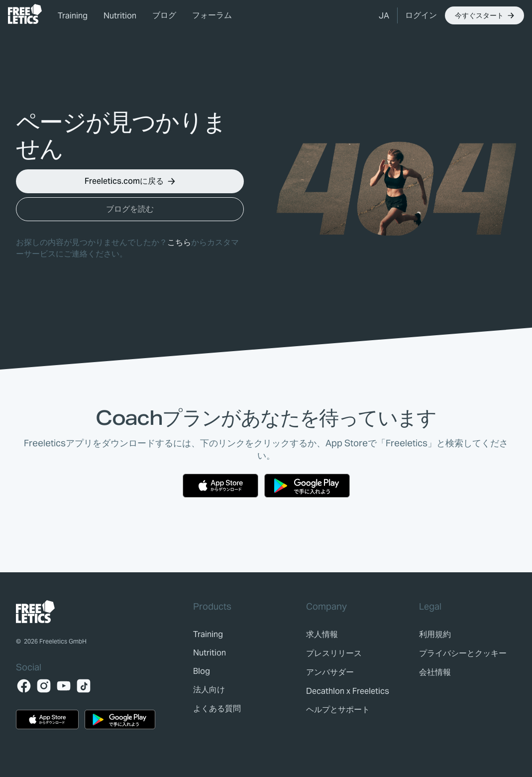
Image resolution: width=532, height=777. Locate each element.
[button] (384, 15)
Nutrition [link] (120, 16)
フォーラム (212, 15)
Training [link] (73, 16)
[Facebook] (24, 686)
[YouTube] (64, 686)
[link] (25, 14)
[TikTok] (84, 686)
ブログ (164, 15)
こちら (179, 242)
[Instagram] (44, 686)
